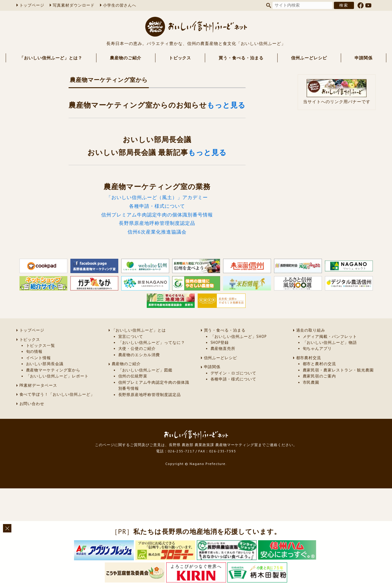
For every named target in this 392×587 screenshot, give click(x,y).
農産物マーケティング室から (53, 370)
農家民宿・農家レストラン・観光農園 (338, 370)
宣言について (131, 337)
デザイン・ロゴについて (234, 373)
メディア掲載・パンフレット (330, 337)
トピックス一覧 (41, 346)
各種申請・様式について (157, 206)
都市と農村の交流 (320, 364)
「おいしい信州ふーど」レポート (57, 376)
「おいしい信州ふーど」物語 (330, 343)
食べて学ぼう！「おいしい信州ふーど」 (57, 394)
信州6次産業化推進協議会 (157, 232)
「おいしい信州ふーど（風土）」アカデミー (157, 197)
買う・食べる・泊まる (241, 58)
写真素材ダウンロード (74, 5)
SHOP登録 (220, 343)
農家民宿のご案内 (320, 376)
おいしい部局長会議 (45, 364)
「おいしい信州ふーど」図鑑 (145, 370)
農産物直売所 (223, 349)
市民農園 (311, 382)
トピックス (180, 58)
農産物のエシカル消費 (139, 355)
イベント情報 (39, 358)
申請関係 (364, 58)
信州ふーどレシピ (309, 58)
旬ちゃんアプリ (317, 349)
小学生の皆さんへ (120, 5)
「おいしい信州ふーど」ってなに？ (152, 343)
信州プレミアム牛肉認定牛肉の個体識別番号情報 (157, 215)
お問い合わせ (32, 404)
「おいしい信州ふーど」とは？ (51, 58)
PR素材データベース (38, 385)
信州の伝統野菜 (133, 376)
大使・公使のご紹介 (137, 349)
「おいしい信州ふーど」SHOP (239, 337)
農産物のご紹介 (126, 58)
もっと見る (226, 105)
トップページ (32, 5)
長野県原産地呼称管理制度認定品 (157, 223)
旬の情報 (34, 352)
